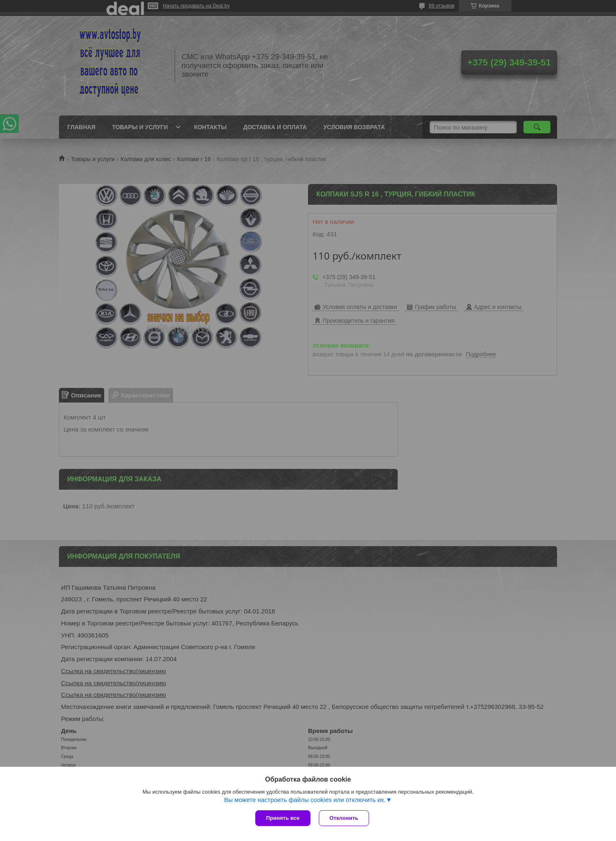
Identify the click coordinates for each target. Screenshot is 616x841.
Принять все (283, 818)
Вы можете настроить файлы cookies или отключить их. (305, 800)
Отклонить (344, 818)
